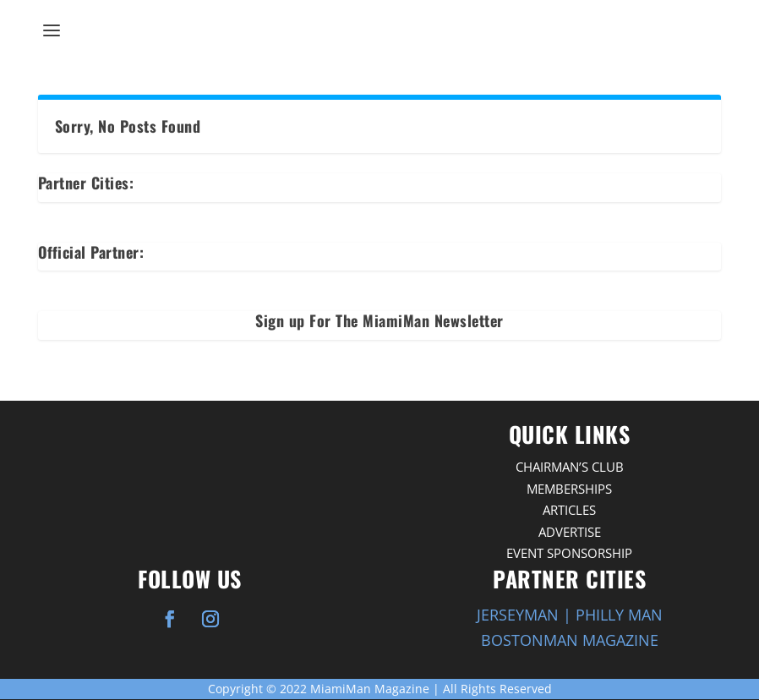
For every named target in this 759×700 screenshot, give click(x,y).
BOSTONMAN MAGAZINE (570, 640)
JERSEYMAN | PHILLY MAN (570, 615)
